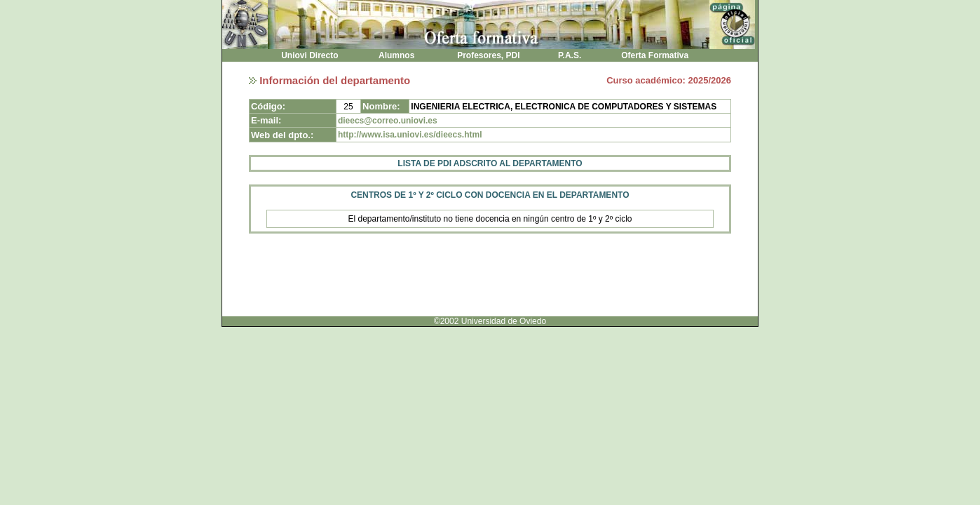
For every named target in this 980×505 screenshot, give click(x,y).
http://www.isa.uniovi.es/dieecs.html (410, 135)
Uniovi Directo (310, 55)
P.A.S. (570, 55)
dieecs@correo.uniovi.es (388, 121)
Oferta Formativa (655, 55)
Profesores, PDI (489, 55)
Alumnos (397, 55)
